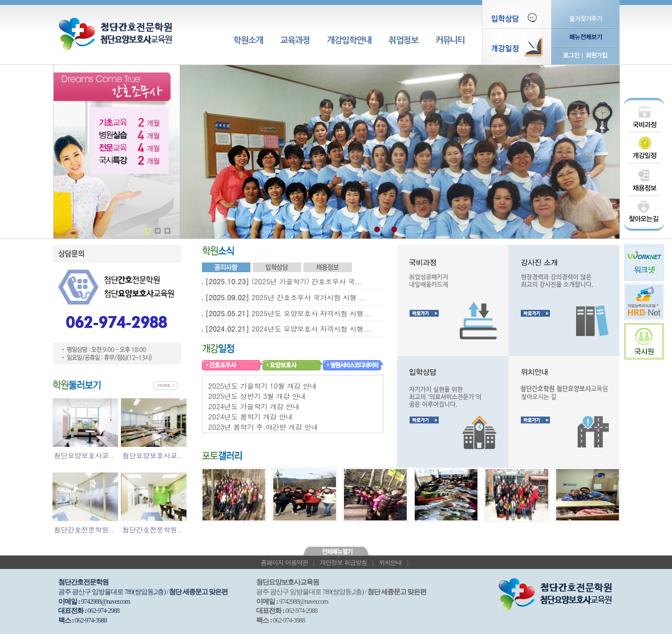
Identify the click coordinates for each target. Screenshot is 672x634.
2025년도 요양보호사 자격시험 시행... (311, 313)
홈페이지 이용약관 (284, 562)
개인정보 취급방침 (344, 562)
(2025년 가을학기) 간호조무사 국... (307, 281)
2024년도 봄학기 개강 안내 (250, 416)
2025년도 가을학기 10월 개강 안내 (262, 385)
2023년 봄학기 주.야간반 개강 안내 (263, 427)
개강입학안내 (349, 40)
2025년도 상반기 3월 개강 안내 (257, 396)
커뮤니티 (450, 40)
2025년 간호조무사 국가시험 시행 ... (309, 297)
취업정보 (403, 40)
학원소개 (248, 40)
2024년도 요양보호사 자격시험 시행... (311, 328)
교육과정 (295, 40)
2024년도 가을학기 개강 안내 (254, 406)
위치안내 (390, 562)
